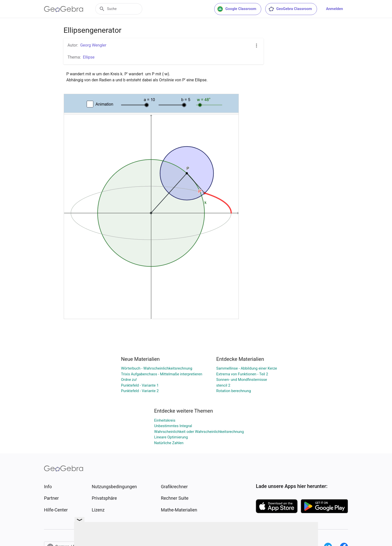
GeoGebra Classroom (290, 9)
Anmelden (334, 9)
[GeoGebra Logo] (64, 9)
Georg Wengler (93, 45)
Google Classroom (237, 9)
